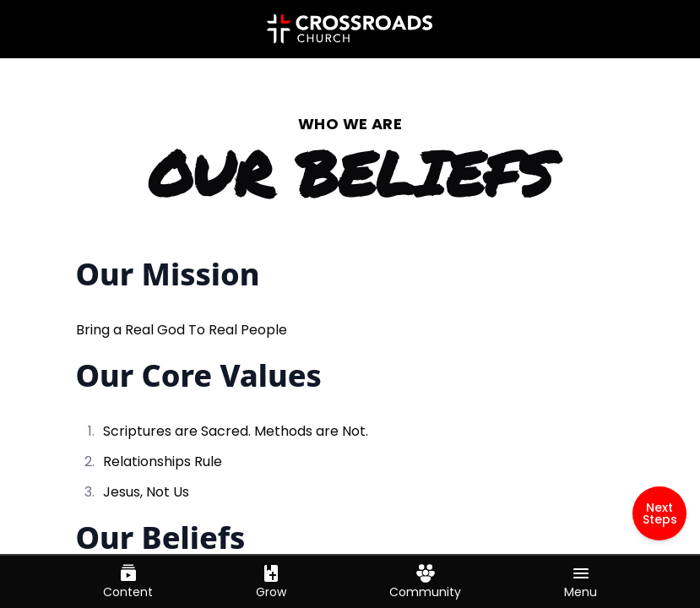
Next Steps (660, 513)
